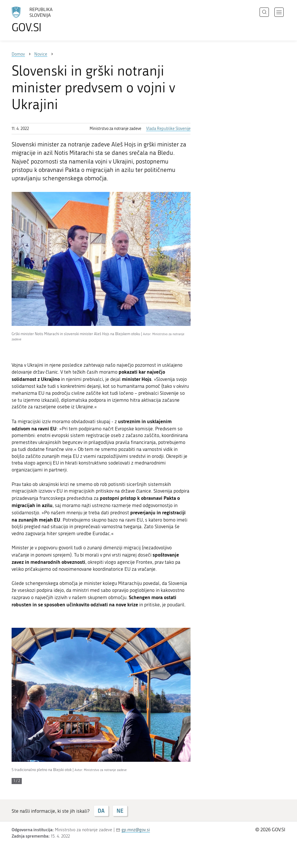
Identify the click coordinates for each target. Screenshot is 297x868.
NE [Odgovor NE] (120, 811)
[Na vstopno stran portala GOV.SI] (48, 20)
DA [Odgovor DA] (101, 811)
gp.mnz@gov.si (136, 830)
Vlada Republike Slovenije (168, 129)
